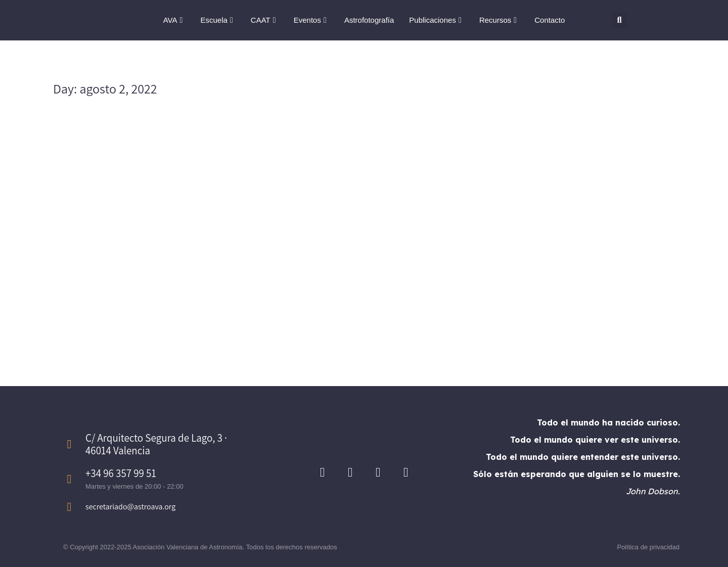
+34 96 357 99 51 (121, 473)
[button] (619, 20)
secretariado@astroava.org (130, 507)
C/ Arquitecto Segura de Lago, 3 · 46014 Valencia (156, 444)
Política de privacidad (648, 547)
